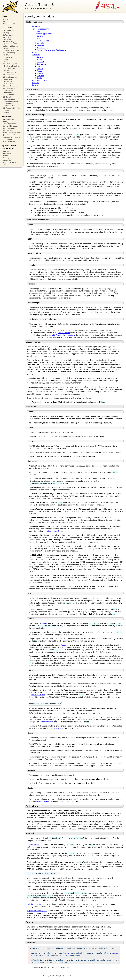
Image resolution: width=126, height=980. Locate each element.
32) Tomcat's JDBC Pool (12, 108)
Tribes (6, 164)
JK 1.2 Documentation (11, 141)
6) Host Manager (9, 42)
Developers (7, 158)
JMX (38, 31)
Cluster (40, 78)
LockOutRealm (64, 333)
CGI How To (92, 901)
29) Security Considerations (9, 98)
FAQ (5, 21)
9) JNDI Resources (10, 48)
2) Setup (6, 33)
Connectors (41, 64)
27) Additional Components (9, 91)
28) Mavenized (9, 95)
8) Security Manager (11, 46)
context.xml (70, 335)
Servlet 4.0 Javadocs (10, 126)
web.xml (35, 83)
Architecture (8, 160)
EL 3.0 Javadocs (9, 130)
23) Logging (8, 81)
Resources (65, 645)
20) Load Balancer (10, 73)
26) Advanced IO (9, 88)
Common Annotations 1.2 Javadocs (12, 138)
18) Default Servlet (10, 68)
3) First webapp (9, 35)
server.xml (36, 55)
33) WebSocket (9, 110)
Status (6, 156)
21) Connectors (9, 75)
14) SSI (6, 59)
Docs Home (8, 19)
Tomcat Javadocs (9, 124)
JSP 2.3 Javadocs (9, 128)
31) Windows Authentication (9, 105)
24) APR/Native (9, 84)
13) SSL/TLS (8, 57)
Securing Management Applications (51, 50)
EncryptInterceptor (43, 802)
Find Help (67, 954)
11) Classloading (9, 53)
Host (39, 66)
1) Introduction (9, 31)
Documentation (43, 41)
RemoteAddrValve (53, 335)
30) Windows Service (11, 101)
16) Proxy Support (10, 64)
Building (6, 151)
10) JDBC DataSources (11, 50)
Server (39, 59)
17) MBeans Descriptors (12, 66)
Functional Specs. (10, 162)
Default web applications (42, 34)
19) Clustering (8, 70)
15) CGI (6, 61)
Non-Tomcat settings (40, 29)
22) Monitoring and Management (10, 78)
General (40, 36)
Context (40, 69)
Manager (40, 45)
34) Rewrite (7, 112)
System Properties (39, 80)
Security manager (39, 52)
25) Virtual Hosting (10, 86)
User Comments (9, 23)
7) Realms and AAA (10, 44)
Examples (41, 43)
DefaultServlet (36, 845)
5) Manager (7, 39)
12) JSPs (6, 55)
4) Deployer (8, 37)
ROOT (39, 38)
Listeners (40, 62)
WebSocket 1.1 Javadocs (12, 133)
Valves (39, 71)
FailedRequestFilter (54, 531)
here (68, 961)
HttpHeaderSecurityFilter (37, 911)
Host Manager (42, 48)
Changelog (7, 153)
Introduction (37, 27)
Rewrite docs (59, 729)
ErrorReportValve (38, 695)
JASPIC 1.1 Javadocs (10, 135)
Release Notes (8, 119)
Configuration (8, 122)
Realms (40, 73)
